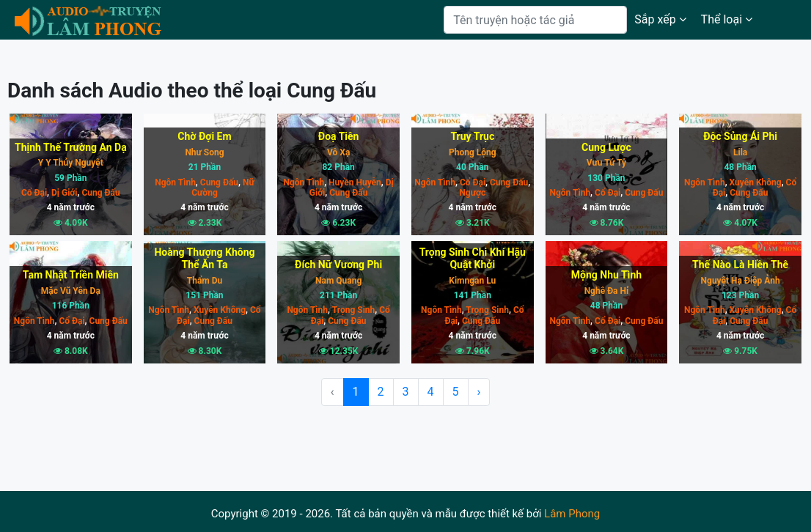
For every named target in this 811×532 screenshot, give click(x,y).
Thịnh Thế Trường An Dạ (71, 147)
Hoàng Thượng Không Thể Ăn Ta (204, 258)
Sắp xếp (660, 19)
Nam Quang (338, 281)
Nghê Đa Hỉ (607, 291)
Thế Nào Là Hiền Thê (740, 265)
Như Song (204, 152)
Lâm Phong (572, 514)
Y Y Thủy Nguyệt (71, 163)
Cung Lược (606, 147)
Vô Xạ (338, 152)
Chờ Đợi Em (204, 136)
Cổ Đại (34, 193)
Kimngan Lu (472, 281)
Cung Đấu (99, 193)
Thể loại (727, 19)
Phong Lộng (473, 152)
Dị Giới (63, 193)
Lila (740, 152)
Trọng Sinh (352, 310)
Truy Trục (472, 136)
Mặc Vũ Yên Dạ (71, 291)
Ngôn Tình (175, 182)
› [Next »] (479, 392)
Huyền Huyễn (354, 182)
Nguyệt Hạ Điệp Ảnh (741, 281)
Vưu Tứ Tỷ (606, 163)
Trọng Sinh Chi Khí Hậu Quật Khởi (473, 258)
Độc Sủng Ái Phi (740, 136)
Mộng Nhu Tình (606, 275)
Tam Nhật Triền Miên (71, 275)
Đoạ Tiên (339, 136)
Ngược (472, 193)
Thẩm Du (205, 281)
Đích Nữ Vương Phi (338, 265)
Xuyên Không (755, 182)
